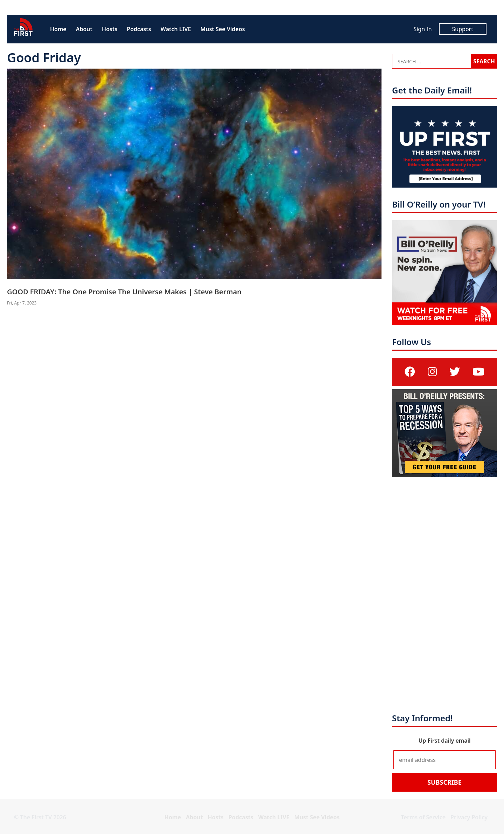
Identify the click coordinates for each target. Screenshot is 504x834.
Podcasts (139, 29)
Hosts (110, 29)
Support (463, 29)
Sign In (422, 29)
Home (58, 29)
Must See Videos (223, 29)
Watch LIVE (176, 29)
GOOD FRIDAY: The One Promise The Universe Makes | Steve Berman (124, 292)
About (84, 29)
